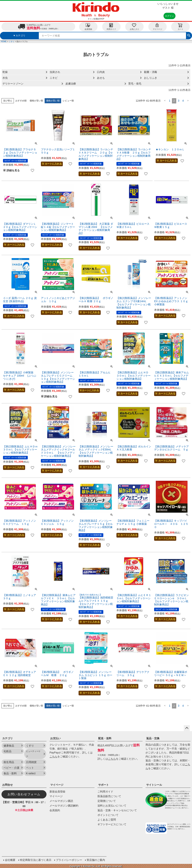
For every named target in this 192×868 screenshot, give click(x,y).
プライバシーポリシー (69, 860)
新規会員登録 (57, 792)
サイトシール (154, 785)
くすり (11, 42)
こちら (53, 756)
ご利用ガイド (105, 792)
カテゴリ (7, 738)
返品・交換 (153, 738)
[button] (165, 101)
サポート (103, 785)
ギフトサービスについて (112, 824)
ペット (30, 768)
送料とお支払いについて (112, 806)
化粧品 (7, 751)
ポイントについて (108, 815)
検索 (189, 35)
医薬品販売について (109, 796)
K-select (31, 773)
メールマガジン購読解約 (64, 806)
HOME (4, 42)
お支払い (55, 738)
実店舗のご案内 (95, 860)
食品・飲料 (10, 773)
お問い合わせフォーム (24, 794)
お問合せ (7, 785)
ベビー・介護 (11, 768)
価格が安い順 (36, 101)
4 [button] (183, 101)
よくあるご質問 (107, 820)
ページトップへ (187, 728)
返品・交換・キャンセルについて (117, 810)
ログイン (169, 16)
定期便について (107, 801)
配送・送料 (105, 738)
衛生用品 (9, 762)
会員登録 (88, 27)
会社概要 (10, 860)
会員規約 (55, 810)
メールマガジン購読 (61, 801)
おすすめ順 (21, 101)
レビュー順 (68, 101)
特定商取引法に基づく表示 (35, 860)
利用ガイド (111, 27)
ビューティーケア (33, 754)
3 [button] (178, 101)
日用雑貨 (31, 762)
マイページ (157, 27)
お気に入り (134, 27)
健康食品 (9, 746)
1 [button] (170, 101)
